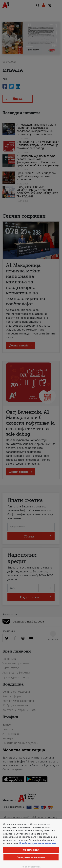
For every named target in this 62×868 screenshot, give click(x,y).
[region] (31, 844)
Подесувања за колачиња (31, 857)
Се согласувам (31, 850)
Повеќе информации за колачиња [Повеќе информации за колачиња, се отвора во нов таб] (38, 843)
